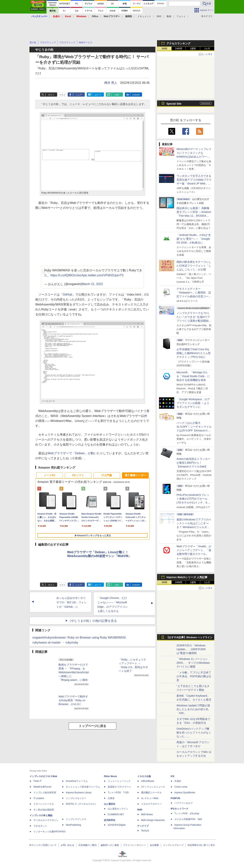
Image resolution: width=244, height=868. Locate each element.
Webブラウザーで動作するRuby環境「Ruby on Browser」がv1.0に (73, 700)
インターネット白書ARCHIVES (49, 832)
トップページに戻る (92, 726)
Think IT (37, 781)
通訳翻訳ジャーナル (151, 793)
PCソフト (78, 475)
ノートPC (49, 475)
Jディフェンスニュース (153, 787)
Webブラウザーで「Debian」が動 (71, 453)
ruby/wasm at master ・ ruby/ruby (55, 642)
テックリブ (143, 826)
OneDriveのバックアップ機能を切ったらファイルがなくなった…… (194, 733)
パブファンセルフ (184, 803)
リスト (62, 95)
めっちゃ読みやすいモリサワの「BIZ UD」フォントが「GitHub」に (71, 602)
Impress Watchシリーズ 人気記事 (187, 577)
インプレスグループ (173, 845)
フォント (181, 16)
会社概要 (154, 845)
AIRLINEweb (148, 781)
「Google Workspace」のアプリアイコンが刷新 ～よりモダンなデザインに (193, 403)
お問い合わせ (67, 845)
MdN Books (147, 814)
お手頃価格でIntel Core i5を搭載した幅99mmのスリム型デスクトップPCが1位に (194, 353)
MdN (140, 810)
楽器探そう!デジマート (119, 787)
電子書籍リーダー (135, 475)
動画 (169, 16)
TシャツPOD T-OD (118, 793)
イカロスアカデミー (151, 804)
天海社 (178, 781)
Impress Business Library (79, 793)
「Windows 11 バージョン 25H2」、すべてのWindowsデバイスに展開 (193, 663)
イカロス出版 (144, 776)
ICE (173, 776)
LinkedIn (136, 95)
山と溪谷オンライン (118, 809)
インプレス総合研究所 (45, 793)
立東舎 (111, 798)
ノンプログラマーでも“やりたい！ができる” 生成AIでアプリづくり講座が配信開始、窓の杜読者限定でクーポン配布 (194, 321)
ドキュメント (144, 16)
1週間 (193, 49)
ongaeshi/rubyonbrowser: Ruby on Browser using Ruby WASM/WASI (79, 638)
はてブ (98, 95)
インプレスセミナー (76, 798)
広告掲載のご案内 (87, 845)
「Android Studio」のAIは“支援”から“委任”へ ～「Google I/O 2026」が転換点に (194, 239)
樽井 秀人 (111, 83)
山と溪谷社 (110, 804)
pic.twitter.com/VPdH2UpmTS (103, 275)
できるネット (40, 826)
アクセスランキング (178, 43)
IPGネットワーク (179, 809)
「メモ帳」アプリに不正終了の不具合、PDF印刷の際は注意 (194, 676)
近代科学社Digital (117, 825)
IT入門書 (107, 475)
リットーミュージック (119, 781)
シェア (79, 95)
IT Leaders (39, 798)
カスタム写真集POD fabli (188, 819)
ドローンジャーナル (44, 804)
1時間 (164, 49)
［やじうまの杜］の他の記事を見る (92, 621)
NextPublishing (73, 825)
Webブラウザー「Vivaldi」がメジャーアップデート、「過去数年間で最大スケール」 (194, 550)
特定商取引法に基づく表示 (201, 845)
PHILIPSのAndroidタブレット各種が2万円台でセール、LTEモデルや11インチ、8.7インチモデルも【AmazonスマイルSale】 (193, 503)
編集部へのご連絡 (110, 845)
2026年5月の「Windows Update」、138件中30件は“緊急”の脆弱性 (191, 649)
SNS (159, 16)
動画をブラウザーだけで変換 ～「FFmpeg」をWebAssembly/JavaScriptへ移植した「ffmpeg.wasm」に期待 (74, 672)
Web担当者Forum (42, 787)
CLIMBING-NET (116, 814)
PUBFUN (175, 798)
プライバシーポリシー (134, 845)
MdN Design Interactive (153, 820)
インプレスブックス (76, 819)
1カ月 (207, 49)
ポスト (51, 95)
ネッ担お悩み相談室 (44, 810)
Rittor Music (110, 776)
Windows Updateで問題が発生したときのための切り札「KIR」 (193, 709)
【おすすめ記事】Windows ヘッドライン (189, 637)
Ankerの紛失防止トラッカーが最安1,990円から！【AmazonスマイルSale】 (193, 463)
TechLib (145, 831)
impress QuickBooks (185, 793)
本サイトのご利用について (43, 845)
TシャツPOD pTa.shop (187, 813)
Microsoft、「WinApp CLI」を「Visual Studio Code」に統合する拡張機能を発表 (193, 376)
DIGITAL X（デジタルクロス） (81, 804)
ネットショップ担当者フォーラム (83, 787)
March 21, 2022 (92, 284)
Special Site (174, 104)
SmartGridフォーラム (77, 781)
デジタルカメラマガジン (46, 820)
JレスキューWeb (150, 798)
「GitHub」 (67, 295)
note (117, 95)
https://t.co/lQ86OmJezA (67, 275)
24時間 (179, 49)
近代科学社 (110, 820)
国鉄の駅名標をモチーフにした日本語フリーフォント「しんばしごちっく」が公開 (194, 266)
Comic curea (181, 787)
